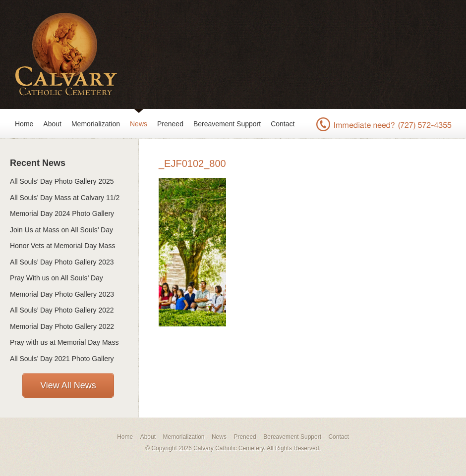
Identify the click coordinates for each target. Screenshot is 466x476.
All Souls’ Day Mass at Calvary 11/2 (65, 198)
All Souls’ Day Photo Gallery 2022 (62, 310)
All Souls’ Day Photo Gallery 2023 (62, 262)
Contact (283, 124)
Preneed (170, 124)
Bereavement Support (227, 124)
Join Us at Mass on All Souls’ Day (61, 230)
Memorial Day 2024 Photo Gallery (62, 213)
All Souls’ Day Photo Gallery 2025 (62, 181)
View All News (68, 385)
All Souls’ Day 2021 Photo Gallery (62, 359)
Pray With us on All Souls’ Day (57, 278)
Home (24, 124)
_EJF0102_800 (192, 163)
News (139, 124)
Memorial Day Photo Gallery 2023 (62, 294)
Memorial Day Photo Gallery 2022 (62, 326)
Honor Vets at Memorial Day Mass (62, 246)
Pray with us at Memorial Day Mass (64, 342)
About (52, 124)
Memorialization (96, 124)
